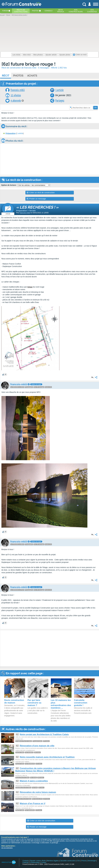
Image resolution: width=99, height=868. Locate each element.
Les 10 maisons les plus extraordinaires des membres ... (61, 704)
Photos (35, 11)
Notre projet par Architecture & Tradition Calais (44, 734)
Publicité (25, 862)
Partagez (60, 101)
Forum (5, 11)
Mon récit (27, 55)
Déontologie (92, 861)
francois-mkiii (18, 90)
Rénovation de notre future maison (38, 792)
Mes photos (38, 55)
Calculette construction (68, 861)
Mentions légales (53, 861)
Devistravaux (61, 11)
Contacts (25, 861)
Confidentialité (35, 862)
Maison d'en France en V (33, 803)
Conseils (49, 11)
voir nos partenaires (7, 848)
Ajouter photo (65, 55)
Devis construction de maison (14, 701)
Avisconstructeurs (76, 11)
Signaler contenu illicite (38, 861)
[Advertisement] (50, 648)
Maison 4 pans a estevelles (34, 781)
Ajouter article (51, 55)
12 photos (16, 95)
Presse (84, 861)
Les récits (16, 55)
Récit (6, 76)
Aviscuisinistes (92, 11)
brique (30, 287)
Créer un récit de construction (41, 193)
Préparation (11, 133)
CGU (78, 861)
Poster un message (36, 199)
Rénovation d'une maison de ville (37, 746)
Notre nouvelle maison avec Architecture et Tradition (47, 757)
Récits (21, 11)
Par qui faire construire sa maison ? (34, 703)
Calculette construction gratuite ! (81, 703)
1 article (59, 90)
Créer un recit (80, 55)
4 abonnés (16, 101)
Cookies (43, 862)
